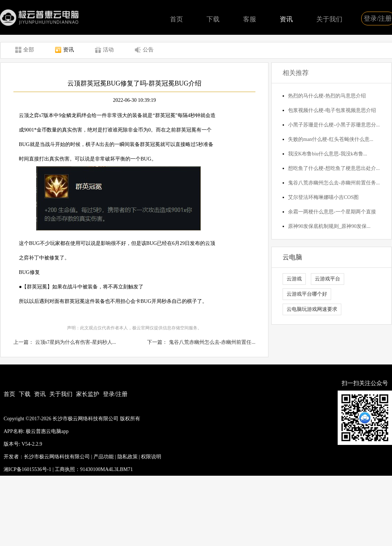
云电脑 (292, 257)
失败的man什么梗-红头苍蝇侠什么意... (331, 139)
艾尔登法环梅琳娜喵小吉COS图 (323, 197)
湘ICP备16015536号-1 (27, 469)
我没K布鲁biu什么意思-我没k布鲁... (328, 154)
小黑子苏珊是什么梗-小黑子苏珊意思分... (334, 125)
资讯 (286, 19)
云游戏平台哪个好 (307, 294)
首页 (176, 19)
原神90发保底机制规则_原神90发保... (329, 226)
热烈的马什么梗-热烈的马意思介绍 (327, 96)
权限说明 (151, 457)
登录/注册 (115, 394)
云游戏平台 (328, 279)
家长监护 (88, 394)
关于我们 (329, 19)
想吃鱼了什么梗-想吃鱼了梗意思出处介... (334, 168)
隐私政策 (128, 457)
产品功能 (104, 457)
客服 (250, 19)
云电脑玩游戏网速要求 (312, 309)
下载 (213, 19)
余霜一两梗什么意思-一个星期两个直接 (332, 212)
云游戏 (294, 279)
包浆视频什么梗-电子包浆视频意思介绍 (332, 110)
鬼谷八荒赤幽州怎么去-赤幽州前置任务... (334, 183)
